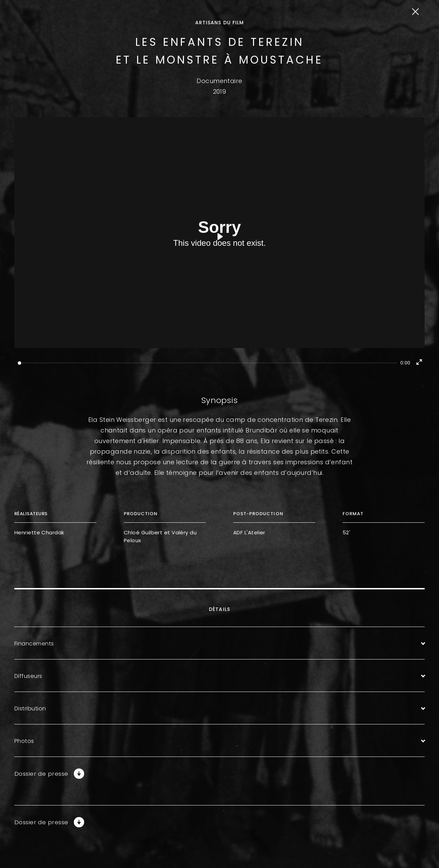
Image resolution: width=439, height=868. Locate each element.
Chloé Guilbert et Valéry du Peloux (160, 536)
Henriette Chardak (39, 532)
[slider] (207, 363)
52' (346, 532)
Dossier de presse (43, 773)
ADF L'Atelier (249, 532)
